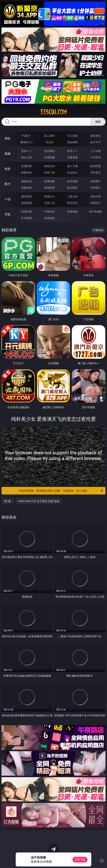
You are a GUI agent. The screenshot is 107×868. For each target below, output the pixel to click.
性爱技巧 (95, 203)
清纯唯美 (50, 188)
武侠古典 (95, 196)
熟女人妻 (26, 157)
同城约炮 (26, 212)
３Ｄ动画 (95, 151)
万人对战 (72, 136)
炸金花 (50, 142)
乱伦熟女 (72, 172)
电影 (8, 169)
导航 (8, 214)
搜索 (98, 122)
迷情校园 (26, 203)
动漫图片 (95, 181)
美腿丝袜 (26, 188)
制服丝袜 (26, 172)
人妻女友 (72, 196)
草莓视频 (72, 212)
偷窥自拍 (26, 181)
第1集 (8, 501)
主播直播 (72, 157)
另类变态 (95, 172)
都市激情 (26, 196)
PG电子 (27, 136)
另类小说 (50, 203)
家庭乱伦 (50, 196)
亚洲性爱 (26, 166)
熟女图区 (72, 188)
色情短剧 (50, 218)
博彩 (8, 138)
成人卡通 (72, 166)
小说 (8, 199)
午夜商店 (50, 212)
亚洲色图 (50, 181)
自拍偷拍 (50, 151)
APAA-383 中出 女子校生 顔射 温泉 (39, 501)
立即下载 (80, 860)
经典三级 (50, 172)
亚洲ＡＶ (26, 151)
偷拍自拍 (50, 166)
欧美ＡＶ (72, 151)
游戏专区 (95, 136)
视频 (8, 154)
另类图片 (95, 188)
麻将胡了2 (26, 142)
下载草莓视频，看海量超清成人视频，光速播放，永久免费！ (61, 491)
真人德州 (50, 136)
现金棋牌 (72, 142)
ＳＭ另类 (95, 157)
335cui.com (53, 112)
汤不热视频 (95, 212)
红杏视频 (26, 218)
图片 (8, 184)
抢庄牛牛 (95, 142)
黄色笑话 (72, 203)
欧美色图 (72, 181)
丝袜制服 (50, 157)
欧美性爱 (95, 166)
